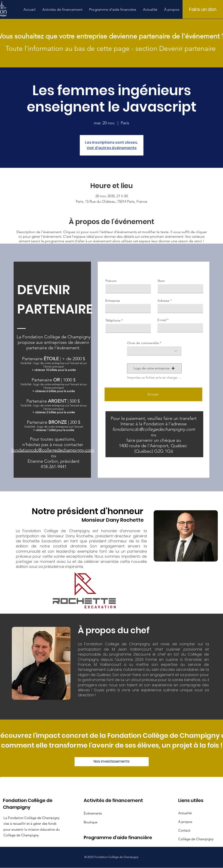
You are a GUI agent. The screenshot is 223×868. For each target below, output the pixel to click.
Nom (161, 281)
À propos (185, 822)
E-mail (162, 320)
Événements (93, 813)
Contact (184, 830)
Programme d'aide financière (100, 837)
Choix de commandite (143, 343)
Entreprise (113, 301)
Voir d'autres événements (112, 148)
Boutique (90, 822)
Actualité (185, 813)
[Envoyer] (153, 394)
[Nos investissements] (112, 762)
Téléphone (113, 320)
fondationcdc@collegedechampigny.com (154, 429)
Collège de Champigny (194, 839)
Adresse (163, 301)
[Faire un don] (203, 9)
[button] (62, 9)
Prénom (111, 281)
